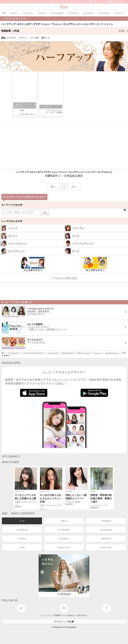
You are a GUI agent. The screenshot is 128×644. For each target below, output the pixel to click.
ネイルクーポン (64, 547)
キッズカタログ (64, 530)
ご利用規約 (57, 615)
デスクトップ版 (64, 622)
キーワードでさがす (12, 205)
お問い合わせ (82, 615)
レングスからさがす (12, 221)
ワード (46, 38)
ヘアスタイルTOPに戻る (64, 278)
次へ (74, 187)
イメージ (23, 38)
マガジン (64, 521)
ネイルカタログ (106, 530)
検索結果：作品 (65, 31)
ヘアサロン (22, 539)
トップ (22, 521)
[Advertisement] (64, 145)
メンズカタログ (22, 530)
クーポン (22, 547)
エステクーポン (106, 547)
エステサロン (106, 539)
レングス (12, 38)
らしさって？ (46, 615)
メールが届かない (69, 615)
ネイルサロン (64, 539)
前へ (54, 187)
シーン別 (35, 38)
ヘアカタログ (106, 521)
